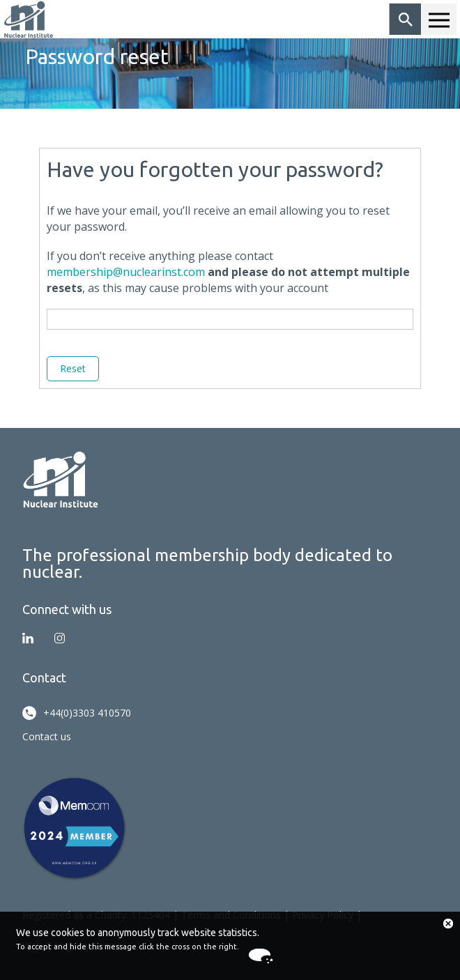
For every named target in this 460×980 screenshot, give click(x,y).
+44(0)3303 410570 (77, 713)
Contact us (47, 736)
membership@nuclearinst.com (126, 272)
